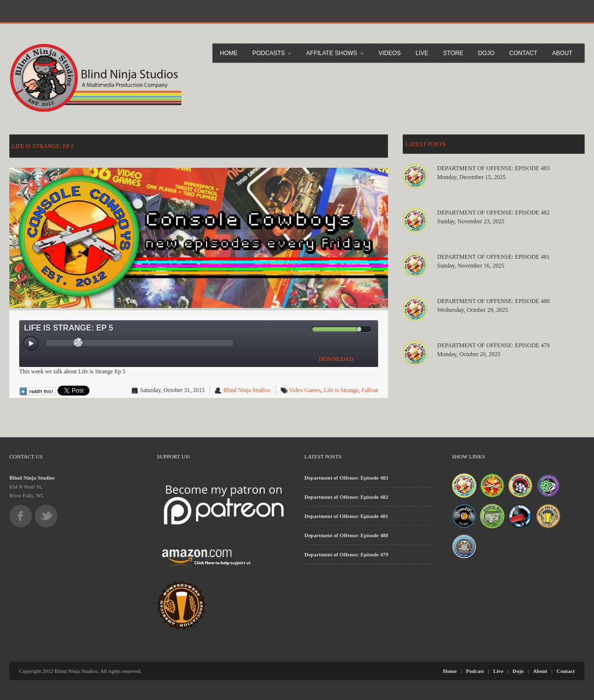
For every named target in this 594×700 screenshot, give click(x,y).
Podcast (475, 671)
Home (229, 53)
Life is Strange (341, 390)
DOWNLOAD (336, 359)
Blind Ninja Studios (247, 390)
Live (422, 53)
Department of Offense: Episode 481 (493, 257)
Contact (523, 53)
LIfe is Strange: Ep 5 (43, 146)
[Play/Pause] (31, 344)
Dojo (486, 53)
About (562, 53)
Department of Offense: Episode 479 (493, 345)
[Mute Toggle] (304, 329)
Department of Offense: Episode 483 (493, 168)
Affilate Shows (335, 53)
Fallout (370, 390)
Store (453, 53)
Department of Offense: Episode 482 (493, 213)
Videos (390, 53)
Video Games (305, 390)
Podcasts (272, 53)
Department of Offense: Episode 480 (493, 301)
